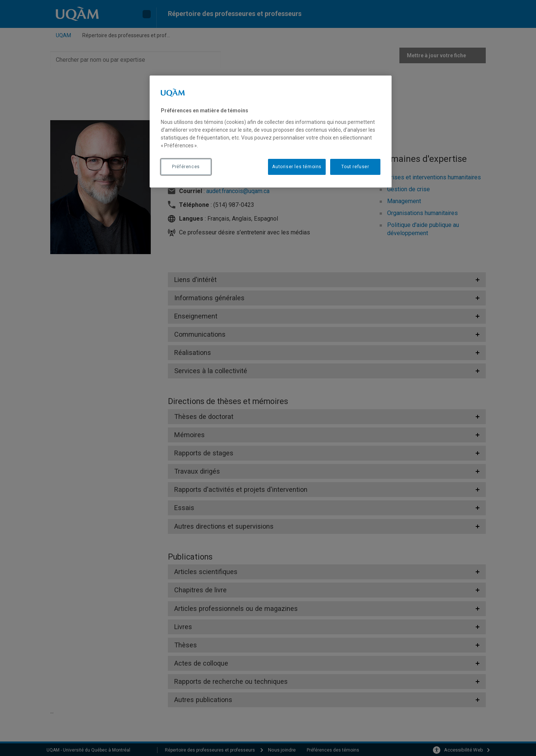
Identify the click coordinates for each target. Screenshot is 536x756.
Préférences (186, 167)
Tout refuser (355, 167)
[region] (271, 131)
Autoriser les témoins (297, 167)
